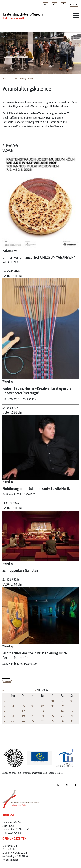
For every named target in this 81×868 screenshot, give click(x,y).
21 (43, 716)
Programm (7, 79)
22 (53, 716)
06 (33, 706)
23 (62, 716)
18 (12, 716)
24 (72, 716)
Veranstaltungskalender (24, 79)
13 (33, 711)
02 (62, 701)
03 (72, 701)
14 (43, 711)
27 (33, 721)
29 (53, 721)
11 (12, 711)
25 (12, 721)
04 (12, 706)
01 (53, 701)
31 (72, 721)
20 (33, 716)
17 (72, 711)
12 (23, 711)
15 (53, 711)
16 (62, 711)
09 (62, 706)
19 (23, 716)
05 (23, 706)
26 (23, 721)
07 (43, 706)
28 (43, 721)
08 (53, 706)
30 (62, 721)
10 (72, 706)
